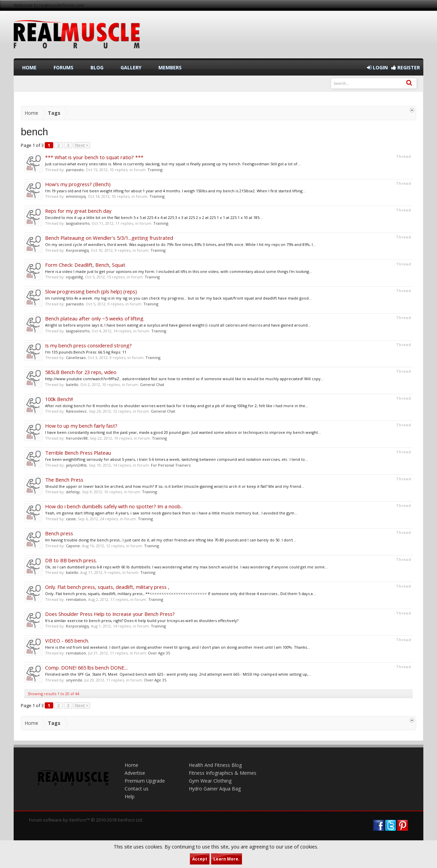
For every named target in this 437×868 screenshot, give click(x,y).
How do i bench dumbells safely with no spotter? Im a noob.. (114, 506)
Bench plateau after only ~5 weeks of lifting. (95, 318)
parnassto (75, 170)
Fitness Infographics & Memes (223, 773)
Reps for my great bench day (78, 211)
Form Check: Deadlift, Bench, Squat (85, 265)
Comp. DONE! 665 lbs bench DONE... (86, 667)
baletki (72, 384)
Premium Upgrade (145, 781)
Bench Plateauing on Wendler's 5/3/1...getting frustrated (109, 238)
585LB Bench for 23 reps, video (81, 372)
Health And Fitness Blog (215, 765)
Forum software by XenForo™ (86, 820)
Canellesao (76, 357)
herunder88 (77, 438)
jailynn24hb (76, 465)
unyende (74, 680)
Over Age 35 (159, 653)
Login (377, 67)
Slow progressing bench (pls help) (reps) (91, 291)
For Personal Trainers (171, 465)
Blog (97, 67)
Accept (200, 859)
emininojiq (76, 196)
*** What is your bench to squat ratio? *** (94, 157)
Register (406, 67)
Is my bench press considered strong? (88, 345)
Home (29, 67)
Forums (64, 67)
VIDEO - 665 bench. (67, 640)
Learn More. (227, 859)
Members (170, 67)
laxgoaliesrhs (78, 223)
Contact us (137, 789)
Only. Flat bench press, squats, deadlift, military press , (107, 587)
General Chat (152, 384)
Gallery (131, 67)
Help (130, 796)
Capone (73, 546)
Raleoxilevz (76, 411)
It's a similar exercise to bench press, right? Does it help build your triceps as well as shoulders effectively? (142, 621)
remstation (76, 599)
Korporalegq (77, 250)
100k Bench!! (59, 399)
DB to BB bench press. (71, 560)
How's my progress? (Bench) (78, 184)
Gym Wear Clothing (210, 781)
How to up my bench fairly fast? (81, 426)
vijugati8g (74, 277)
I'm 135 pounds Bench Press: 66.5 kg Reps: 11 (86, 352)
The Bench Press (64, 480)
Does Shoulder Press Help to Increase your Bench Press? (110, 614)
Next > (82, 145)
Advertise (135, 773)
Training (155, 170)
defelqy (73, 492)
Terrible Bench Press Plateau (78, 453)
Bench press (59, 533)
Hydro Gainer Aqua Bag (215, 789)
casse (71, 519)
